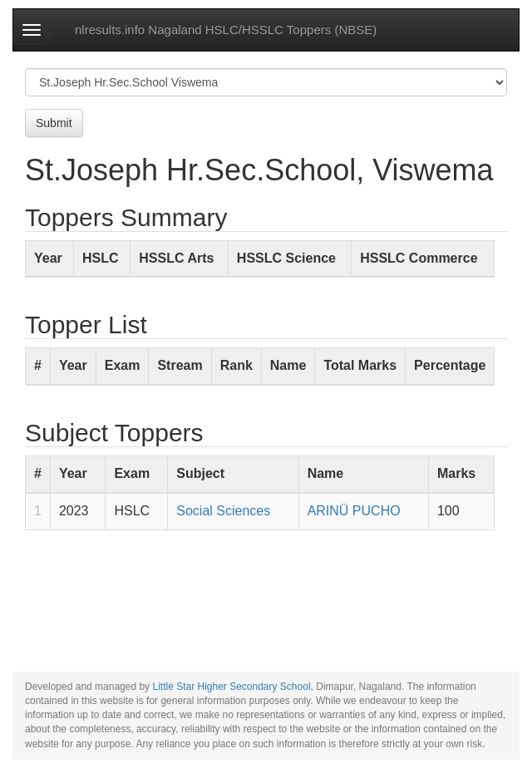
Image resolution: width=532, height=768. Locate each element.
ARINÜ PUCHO (354, 511)
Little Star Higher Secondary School (231, 687)
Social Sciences (223, 511)
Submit (54, 123)
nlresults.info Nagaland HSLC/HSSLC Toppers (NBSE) (226, 30)
